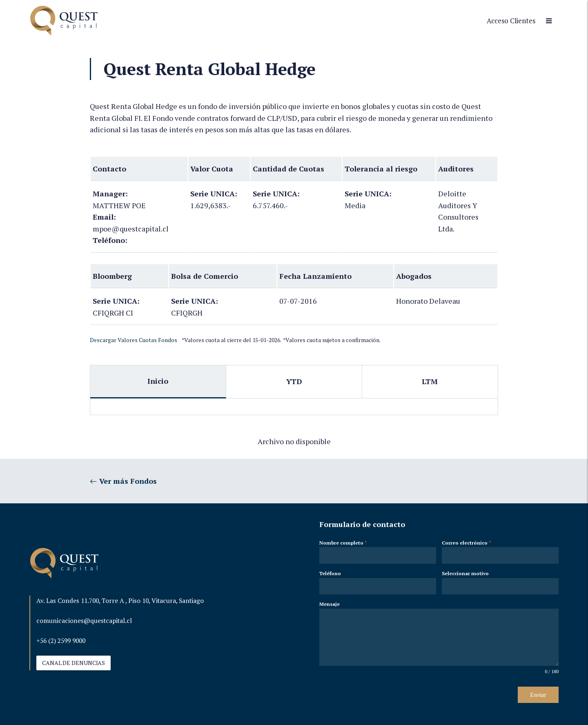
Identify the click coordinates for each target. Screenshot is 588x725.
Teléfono (330, 573)
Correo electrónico (467, 543)
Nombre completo (343, 543)
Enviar (538, 695)
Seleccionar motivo (465, 573)
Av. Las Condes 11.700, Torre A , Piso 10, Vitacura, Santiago (120, 600)
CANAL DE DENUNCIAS (73, 663)
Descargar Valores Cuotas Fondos (134, 340)
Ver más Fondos (123, 481)
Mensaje (330, 604)
